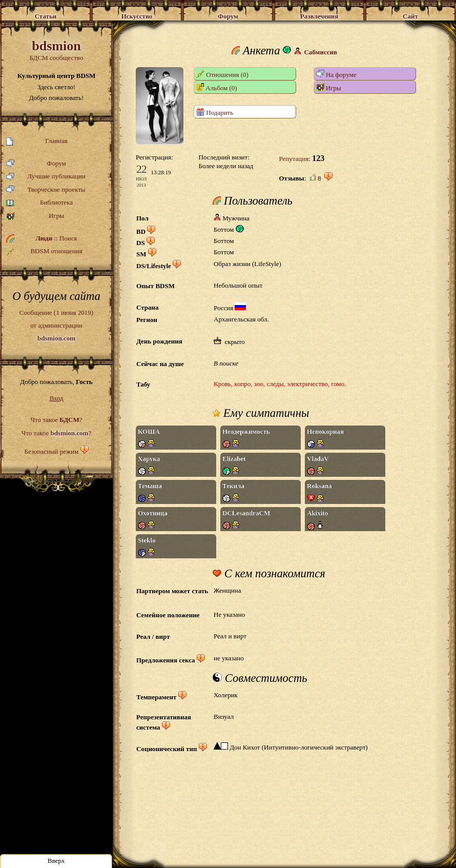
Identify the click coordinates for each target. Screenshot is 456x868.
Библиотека (39, 203)
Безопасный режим (51, 451)
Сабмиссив (320, 52)
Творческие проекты (46, 190)
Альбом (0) (217, 87)
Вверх (56, 861)
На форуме (336, 74)
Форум (36, 164)
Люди (44, 238)
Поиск (68, 238)
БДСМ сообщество (56, 50)
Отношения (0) (222, 74)
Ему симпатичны (261, 413)
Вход (56, 398)
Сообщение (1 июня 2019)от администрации (56, 325)
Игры (35, 216)
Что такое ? (56, 420)
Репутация (294, 159)
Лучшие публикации (46, 177)
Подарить (215, 112)
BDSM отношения (44, 251)
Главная (37, 141)
